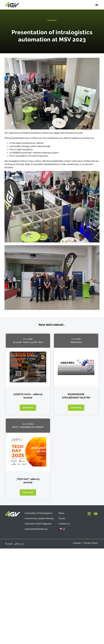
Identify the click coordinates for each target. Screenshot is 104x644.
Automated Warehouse (36, 529)
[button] (97, 5)
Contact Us (64, 524)
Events (62, 518)
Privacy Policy (91, 543)
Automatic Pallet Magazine (38, 524)
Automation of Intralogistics (38, 513)
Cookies (77, 543)
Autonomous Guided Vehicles (39, 518)
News (61, 513)
